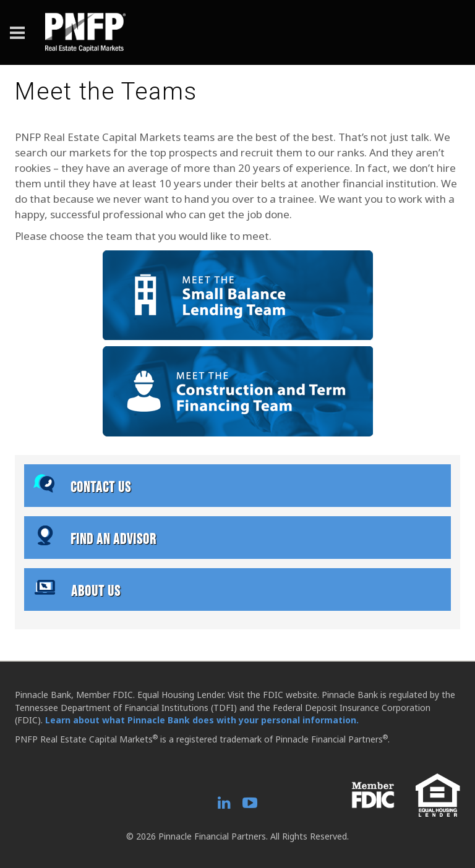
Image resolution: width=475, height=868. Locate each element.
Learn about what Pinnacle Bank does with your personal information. (202, 720)
